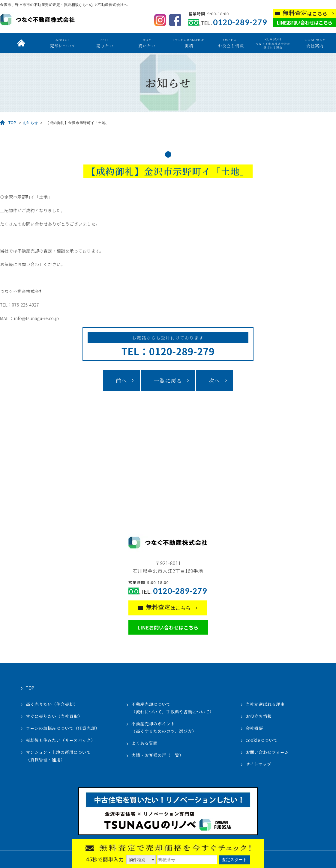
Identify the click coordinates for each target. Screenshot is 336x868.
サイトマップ (258, 764)
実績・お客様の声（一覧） (157, 755)
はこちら (305, 13)
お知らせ (31, 123)
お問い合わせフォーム (267, 752)
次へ (214, 381)
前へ (121, 381)
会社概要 (254, 728)
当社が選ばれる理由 (265, 704)
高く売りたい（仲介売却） (52, 704)
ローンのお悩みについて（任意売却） (63, 728)
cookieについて (262, 740)
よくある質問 (144, 743)
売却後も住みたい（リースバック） (60, 740)
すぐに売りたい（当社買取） (54, 716)
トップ (21, 43)
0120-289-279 (240, 22)
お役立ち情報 (231, 43)
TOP (12, 123)
